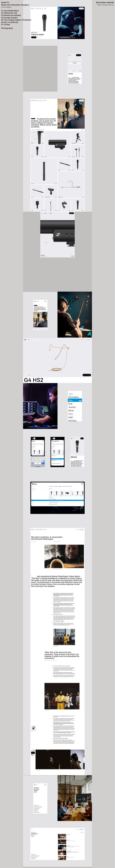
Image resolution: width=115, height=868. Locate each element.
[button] (86, 23)
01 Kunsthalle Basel (10, 11)
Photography (7, 28)
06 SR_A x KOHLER (10, 22)
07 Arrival (5, 24)
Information (6, 7)
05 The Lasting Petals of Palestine (16, 20)
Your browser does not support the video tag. (58, 275)
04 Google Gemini (9, 18)
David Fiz (5, 2)
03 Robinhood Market (11, 15)
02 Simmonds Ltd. (9, 13)
